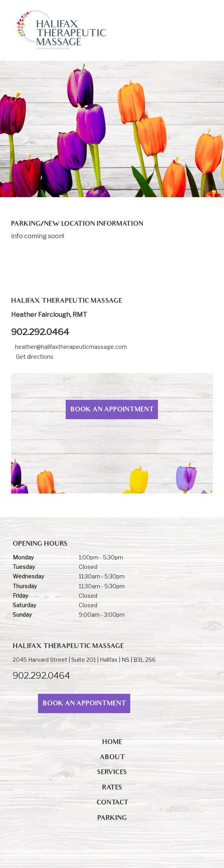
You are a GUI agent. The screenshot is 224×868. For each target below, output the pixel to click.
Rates (112, 788)
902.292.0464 (40, 332)
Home (112, 743)
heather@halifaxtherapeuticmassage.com (71, 347)
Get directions (35, 357)
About (112, 758)
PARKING (112, 819)
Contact (112, 803)
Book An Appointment (112, 410)
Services (112, 773)
